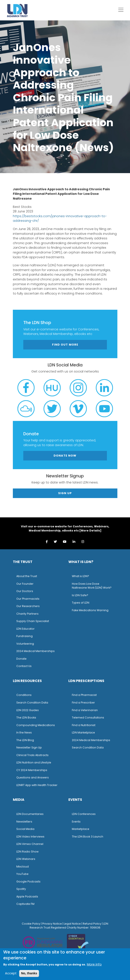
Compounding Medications (36, 725)
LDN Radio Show (27, 852)
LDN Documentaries (30, 814)
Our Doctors (25, 591)
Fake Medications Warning (90, 610)
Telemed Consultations (88, 718)
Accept (11, 973)
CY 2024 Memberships (32, 770)
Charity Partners (27, 614)
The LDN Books (26, 718)
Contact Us (24, 666)
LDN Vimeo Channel (30, 844)
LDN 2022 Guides (28, 710)
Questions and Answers (33, 777)
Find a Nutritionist (84, 725)
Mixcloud (23, 867)
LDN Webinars (26, 859)
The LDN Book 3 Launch (88, 837)
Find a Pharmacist (84, 695)
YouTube (22, 874)
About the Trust (27, 576)
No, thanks (29, 973)
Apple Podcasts (27, 896)
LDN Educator (25, 629)
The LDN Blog (25, 740)
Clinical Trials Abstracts (32, 755)
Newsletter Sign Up (29, 747)
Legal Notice (72, 924)
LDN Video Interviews (30, 837)
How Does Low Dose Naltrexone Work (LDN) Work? (92, 586)
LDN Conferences (84, 814)
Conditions (24, 695)
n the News (24, 733)
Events (76, 822)
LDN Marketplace (83, 733)
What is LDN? (80, 576)
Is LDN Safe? (80, 595)
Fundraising (24, 636)
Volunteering (25, 644)
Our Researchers (28, 606)
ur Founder (26, 584)
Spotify (21, 889)
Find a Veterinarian (85, 710)
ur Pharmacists (29, 599)
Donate (21, 659)
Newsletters (24, 822)
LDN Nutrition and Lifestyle (34, 762)
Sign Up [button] (65, 493)
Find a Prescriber (83, 703)
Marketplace (81, 829)
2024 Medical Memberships (35, 651)
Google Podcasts (28, 882)
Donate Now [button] (65, 456)
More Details (90, 531)
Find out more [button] (65, 345)
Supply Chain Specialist (33, 621)
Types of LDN (81, 603)
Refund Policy (92, 924)
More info (94, 964)
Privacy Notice (52, 924)
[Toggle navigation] (121, 10)
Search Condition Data (32, 703)
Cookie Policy (31, 924)
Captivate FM (25, 904)
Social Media (25, 829)
